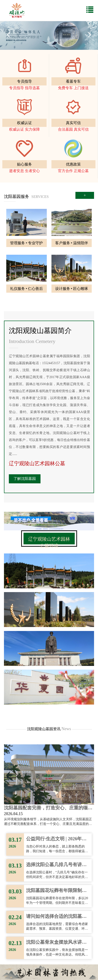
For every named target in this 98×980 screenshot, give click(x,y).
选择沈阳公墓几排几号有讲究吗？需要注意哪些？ (56, 865)
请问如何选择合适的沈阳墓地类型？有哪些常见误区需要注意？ (56, 917)
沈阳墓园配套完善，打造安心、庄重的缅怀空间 (48, 808)
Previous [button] (9, 35)
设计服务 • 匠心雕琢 (72, 289)
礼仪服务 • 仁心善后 (27, 289)
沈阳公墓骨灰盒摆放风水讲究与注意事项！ (56, 943)
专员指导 (24, 81)
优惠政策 (73, 164)
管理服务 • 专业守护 (27, 243)
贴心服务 (24, 164)
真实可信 (73, 123)
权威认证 (24, 123)
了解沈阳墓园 (25, 479)
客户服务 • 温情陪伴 (72, 243)
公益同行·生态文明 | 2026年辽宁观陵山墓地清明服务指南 (56, 839)
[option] (49, 35)
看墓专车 (73, 81)
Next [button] (89, 35)
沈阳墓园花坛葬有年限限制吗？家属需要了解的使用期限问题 (56, 891)
